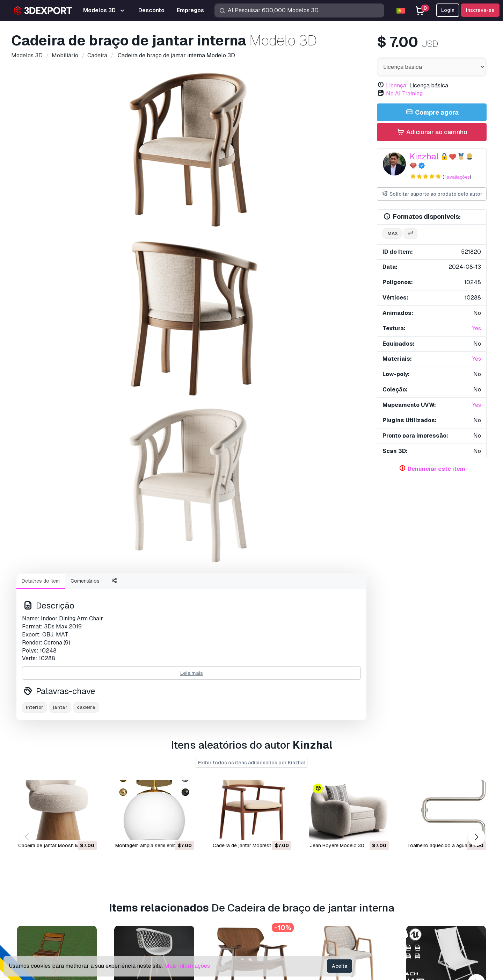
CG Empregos (274, 914)
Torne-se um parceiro (283, 891)
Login (448, 10)
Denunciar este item (436, 469)
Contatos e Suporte (393, 821)
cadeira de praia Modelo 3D (438, 737)
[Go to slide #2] (191, 251)
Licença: (397, 85)
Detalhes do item (41, 284)
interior (35, 410)
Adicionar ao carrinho (432, 132)
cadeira (86, 410)
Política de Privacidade (390, 891)
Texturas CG (272, 868)
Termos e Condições (387, 902)
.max (392, 233)
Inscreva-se (480, 10)
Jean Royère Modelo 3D (337, 592)
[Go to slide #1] (147, 251)
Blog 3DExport (275, 902)
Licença (371, 868)
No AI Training (404, 93)
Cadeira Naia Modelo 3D (337, 737)
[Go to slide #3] (236, 251)
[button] (476, 583)
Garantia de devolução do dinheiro (403, 914)
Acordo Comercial (384, 879)
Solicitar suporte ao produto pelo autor (432, 194)
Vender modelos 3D (282, 879)
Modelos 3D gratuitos (283, 856)
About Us (62, 821)
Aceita (340, 966)
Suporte (371, 833)
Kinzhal (424, 156)
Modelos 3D (272, 833)
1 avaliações (457, 177)
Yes (477, 328)
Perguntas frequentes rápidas (398, 856)
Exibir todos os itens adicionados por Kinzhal (251, 509)
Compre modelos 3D (290, 821)
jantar (60, 410)
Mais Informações (187, 966)
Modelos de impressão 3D (289, 845)
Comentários (85, 284)
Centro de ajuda (381, 845)
